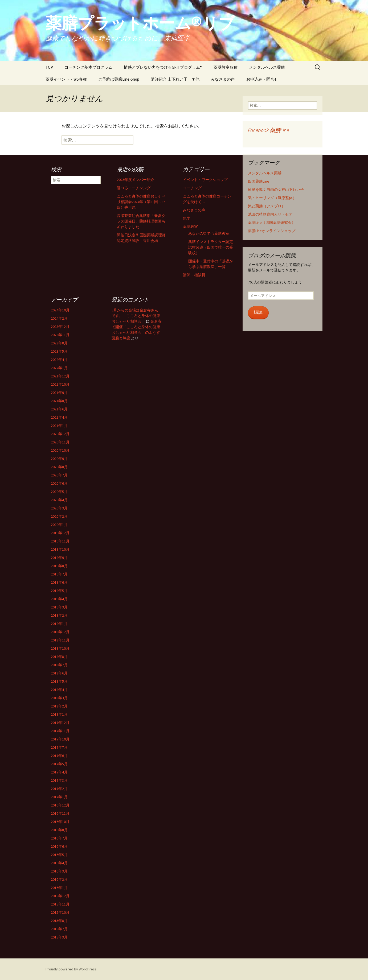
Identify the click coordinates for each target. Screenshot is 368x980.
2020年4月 (59, 500)
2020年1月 (59, 525)
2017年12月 (60, 723)
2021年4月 (59, 417)
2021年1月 (59, 426)
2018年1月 (59, 714)
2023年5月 (59, 351)
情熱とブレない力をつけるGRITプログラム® (163, 67)
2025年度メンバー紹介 (136, 180)
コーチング (192, 188)
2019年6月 (59, 582)
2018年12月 (60, 632)
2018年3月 (59, 698)
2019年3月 (59, 607)
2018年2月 (59, 706)
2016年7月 (59, 838)
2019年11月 (60, 541)
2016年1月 (59, 888)
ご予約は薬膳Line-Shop (119, 79)
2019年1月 (59, 624)
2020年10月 (60, 450)
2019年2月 (59, 615)
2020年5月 (59, 492)
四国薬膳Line (259, 181)
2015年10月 (60, 912)
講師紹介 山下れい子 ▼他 (175, 79)
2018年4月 (59, 690)
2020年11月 (60, 442)
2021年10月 (60, 384)
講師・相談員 (194, 275)
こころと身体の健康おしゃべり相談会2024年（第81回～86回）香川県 (141, 202)
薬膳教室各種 (226, 67)
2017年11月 (60, 731)
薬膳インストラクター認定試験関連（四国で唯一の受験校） (211, 247)
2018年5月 (59, 681)
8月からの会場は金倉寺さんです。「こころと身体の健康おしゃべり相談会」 (136, 316)
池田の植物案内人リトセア (270, 214)
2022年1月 (59, 368)
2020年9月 (59, 459)
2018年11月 (60, 640)
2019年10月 (60, 549)
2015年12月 (60, 896)
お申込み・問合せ (262, 79)
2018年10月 (60, 648)
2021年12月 (60, 376)
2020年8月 (59, 467)
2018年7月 (59, 665)
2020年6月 (59, 483)
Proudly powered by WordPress (71, 969)
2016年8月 (59, 830)
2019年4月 (59, 599)
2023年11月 (60, 335)
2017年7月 (59, 747)
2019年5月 (59, 591)
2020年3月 (59, 508)
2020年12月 (60, 434)
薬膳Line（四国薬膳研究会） (272, 223)
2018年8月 (59, 657)
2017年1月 (59, 797)
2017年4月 (59, 772)
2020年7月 (59, 475)
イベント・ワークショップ (205, 180)
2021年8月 (59, 401)
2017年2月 (59, 789)
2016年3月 (59, 871)
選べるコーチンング (134, 188)
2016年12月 (60, 805)
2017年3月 (59, 780)
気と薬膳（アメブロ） (267, 206)
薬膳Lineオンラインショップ (272, 231)
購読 (258, 312)
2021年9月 (59, 393)
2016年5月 (59, 855)
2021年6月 (59, 409)
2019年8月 (59, 566)
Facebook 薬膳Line (268, 130)
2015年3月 (59, 937)
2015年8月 (59, 921)
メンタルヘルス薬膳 (267, 67)
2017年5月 (59, 764)
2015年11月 (60, 904)
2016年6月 (59, 846)
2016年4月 (59, 863)
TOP (49, 67)
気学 (187, 218)
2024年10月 (60, 310)
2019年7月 (59, 574)
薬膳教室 (190, 227)
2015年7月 (59, 929)
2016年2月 (59, 879)
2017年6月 (59, 756)
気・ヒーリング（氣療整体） (272, 198)
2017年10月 (60, 739)
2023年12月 (60, 327)
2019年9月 (59, 558)
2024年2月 (59, 318)
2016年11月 (60, 813)
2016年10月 (60, 822)
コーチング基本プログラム (88, 67)
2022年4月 (59, 360)
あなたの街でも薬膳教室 (209, 233)
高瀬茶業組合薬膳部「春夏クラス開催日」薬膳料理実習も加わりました (141, 221)
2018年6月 (59, 673)
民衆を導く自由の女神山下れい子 (276, 190)
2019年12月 (60, 533)
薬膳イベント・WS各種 (66, 79)
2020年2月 (59, 516)
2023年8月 (59, 343)
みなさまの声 (223, 79)
